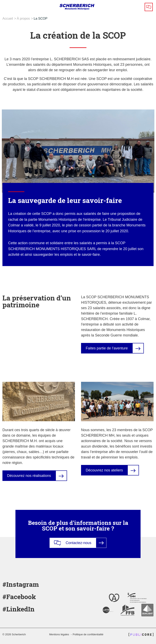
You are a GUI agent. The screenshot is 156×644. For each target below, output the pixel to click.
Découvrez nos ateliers (104, 470)
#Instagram (21, 584)
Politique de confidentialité (88, 634)
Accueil (8, 19)
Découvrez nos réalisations (29, 476)
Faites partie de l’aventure (107, 348)
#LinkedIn (18, 609)
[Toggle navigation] (6, 7)
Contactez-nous (73, 543)
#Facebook (19, 597)
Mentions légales (59, 634)
